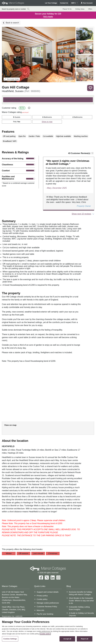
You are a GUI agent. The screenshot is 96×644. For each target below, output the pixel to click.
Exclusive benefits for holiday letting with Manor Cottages (81, 593)
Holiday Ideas (80, 9)
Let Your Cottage (51, 3)
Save (90, 88)
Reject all (84, 639)
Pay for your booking (45, 614)
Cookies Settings (10, 639)
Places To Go (67, 9)
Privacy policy (42, 596)
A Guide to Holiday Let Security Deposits (81, 614)
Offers (90, 9)
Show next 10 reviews (81, 214)
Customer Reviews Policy (47, 607)
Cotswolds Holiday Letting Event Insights (79, 608)
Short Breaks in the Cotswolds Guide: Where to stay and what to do (81, 601)
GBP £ (74, 3)
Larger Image (12, 79)
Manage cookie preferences (48, 603)
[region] (48, 631)
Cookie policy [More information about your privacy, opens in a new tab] (45, 634)
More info (40, 610)
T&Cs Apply (48, 17)
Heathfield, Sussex (21, 91)
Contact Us (64, 3)
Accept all (67, 639)
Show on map (47, 122)
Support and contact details (48, 592)
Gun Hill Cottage (16, 87)
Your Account (87, 3)
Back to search (12, 23)
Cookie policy (42, 599)
